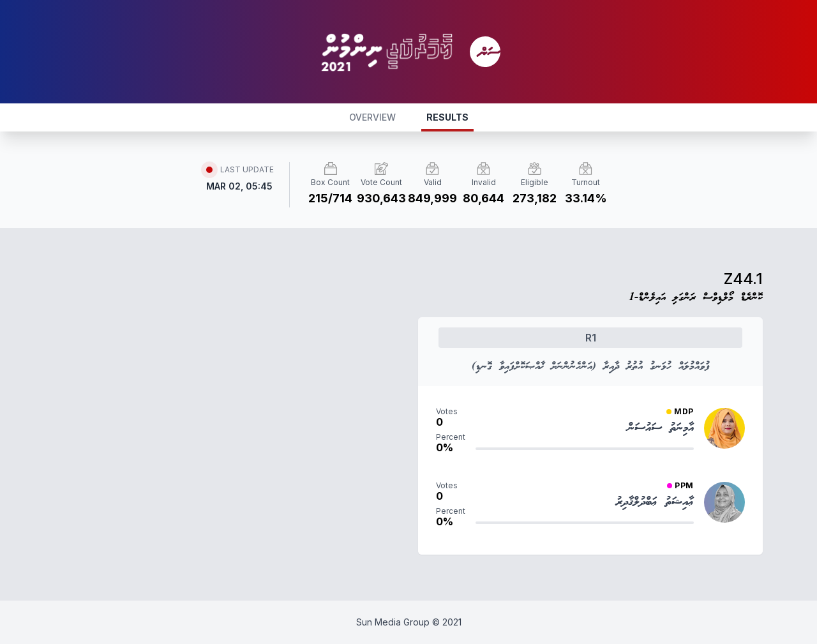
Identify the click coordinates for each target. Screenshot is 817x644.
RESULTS (447, 117)
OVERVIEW (372, 117)
